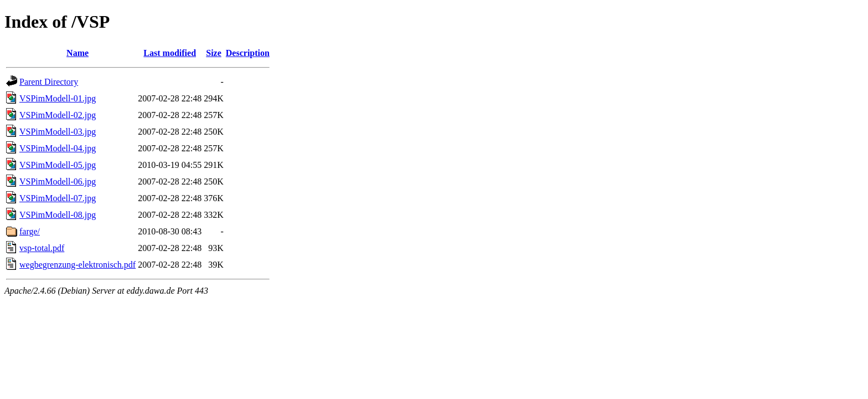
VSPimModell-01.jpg (58, 98)
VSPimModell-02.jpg (58, 115)
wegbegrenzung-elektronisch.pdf (77, 265)
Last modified (170, 53)
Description (248, 53)
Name (77, 53)
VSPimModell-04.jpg (58, 148)
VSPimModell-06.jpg (58, 181)
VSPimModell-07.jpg (58, 198)
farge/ (30, 231)
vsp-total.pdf (42, 248)
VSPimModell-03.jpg (58, 132)
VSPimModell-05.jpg (58, 165)
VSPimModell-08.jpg (58, 215)
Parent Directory (49, 82)
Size (214, 53)
